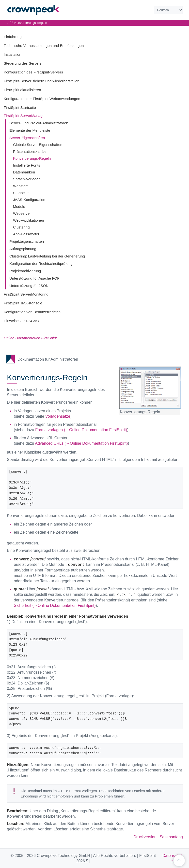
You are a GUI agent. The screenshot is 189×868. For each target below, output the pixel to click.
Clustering (21, 227)
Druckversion (145, 837)
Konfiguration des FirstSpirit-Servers (33, 72)
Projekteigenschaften (27, 241)
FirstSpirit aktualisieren (22, 90)
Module (19, 206)
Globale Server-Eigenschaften (38, 145)
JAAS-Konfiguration (29, 200)
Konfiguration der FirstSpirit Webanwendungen (42, 99)
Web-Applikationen (29, 220)
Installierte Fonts (27, 165)
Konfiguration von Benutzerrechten (32, 312)
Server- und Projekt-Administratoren (39, 123)
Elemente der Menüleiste (30, 130)
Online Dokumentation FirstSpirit (30, 338)
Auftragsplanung (23, 249)
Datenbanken (24, 172)
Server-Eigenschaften (27, 138)
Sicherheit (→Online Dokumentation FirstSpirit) (55, 605)
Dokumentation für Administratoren (48, 359)
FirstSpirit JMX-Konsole (23, 303)
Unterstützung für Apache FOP (34, 278)
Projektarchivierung (25, 271)
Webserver (22, 213)
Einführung (13, 37)
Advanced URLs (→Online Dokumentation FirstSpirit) (81, 443)
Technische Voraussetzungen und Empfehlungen (44, 46)
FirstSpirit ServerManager (25, 116)
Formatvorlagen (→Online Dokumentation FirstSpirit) (81, 430)
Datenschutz (172, 858)
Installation (13, 54)
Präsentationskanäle (30, 151)
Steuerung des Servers (23, 63)
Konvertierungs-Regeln (32, 158)
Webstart (20, 186)
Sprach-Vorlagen (27, 179)
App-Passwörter (26, 234)
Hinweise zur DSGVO (21, 321)
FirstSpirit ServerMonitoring (26, 294)
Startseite (21, 193)
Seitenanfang (171, 837)
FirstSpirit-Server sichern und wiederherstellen (42, 81)
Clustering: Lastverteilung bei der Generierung (47, 256)
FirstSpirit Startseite (20, 107)
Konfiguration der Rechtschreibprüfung (41, 263)
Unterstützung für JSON (29, 286)
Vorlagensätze (58, 416)
